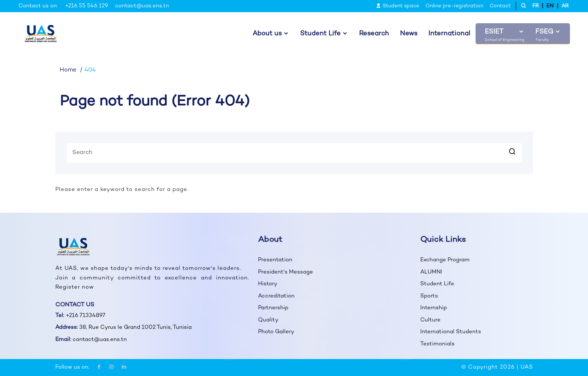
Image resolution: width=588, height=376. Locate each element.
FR (535, 6)
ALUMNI (431, 272)
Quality (268, 320)
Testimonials (437, 344)
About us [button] (267, 34)
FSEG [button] (544, 32)
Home (68, 70)
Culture (430, 320)
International (449, 34)
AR (565, 6)
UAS (527, 367)
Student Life (437, 284)
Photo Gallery (276, 332)
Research (374, 34)
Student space (398, 6)
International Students (451, 332)
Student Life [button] (320, 34)
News (409, 34)
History (268, 284)
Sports (429, 296)
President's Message (286, 272)
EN (550, 6)
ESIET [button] (494, 32)
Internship (434, 308)
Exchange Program (445, 260)
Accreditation (276, 296)
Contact (500, 6)
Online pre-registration (454, 6)
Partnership (273, 308)
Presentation (275, 260)
